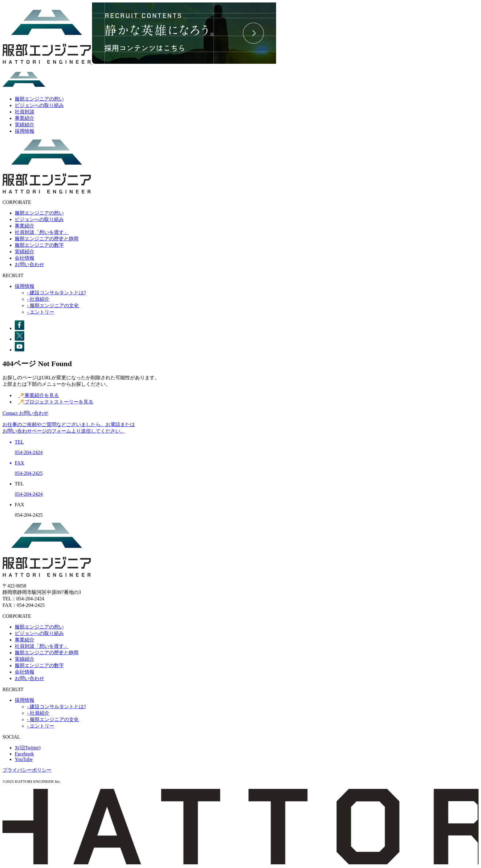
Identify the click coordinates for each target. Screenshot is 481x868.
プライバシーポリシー (27, 770)
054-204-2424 (29, 494)
